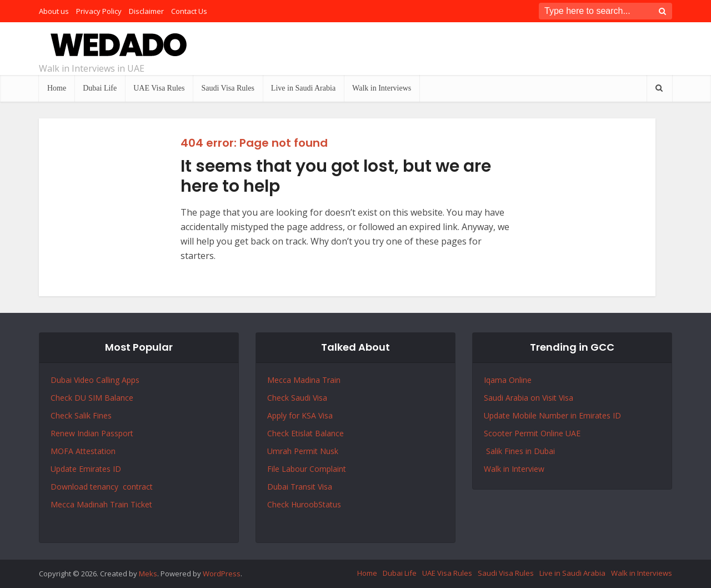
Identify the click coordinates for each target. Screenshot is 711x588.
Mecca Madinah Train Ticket (101, 504)
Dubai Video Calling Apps (95, 380)
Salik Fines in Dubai (519, 451)
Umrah (281, 451)
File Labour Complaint (307, 469)
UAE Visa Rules (159, 88)
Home (57, 88)
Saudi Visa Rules (227, 88)
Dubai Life (100, 88)
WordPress (222, 574)
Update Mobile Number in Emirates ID (552, 415)
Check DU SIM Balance (92, 398)
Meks (148, 574)
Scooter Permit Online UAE (532, 433)
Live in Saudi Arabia (303, 88)
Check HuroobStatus (304, 504)
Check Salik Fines (81, 415)
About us (54, 11)
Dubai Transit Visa (300, 487)
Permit (307, 451)
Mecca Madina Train (304, 380)
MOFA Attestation (83, 451)
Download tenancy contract (103, 487)
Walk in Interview (514, 469)
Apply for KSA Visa (300, 415)
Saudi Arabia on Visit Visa (529, 398)
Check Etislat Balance (306, 433)
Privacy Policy (99, 11)
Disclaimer (146, 11)
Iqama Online (508, 380)
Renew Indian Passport (92, 433)
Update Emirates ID (86, 469)
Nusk (329, 451)
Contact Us (189, 11)
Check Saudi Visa (297, 398)
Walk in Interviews (382, 88)
